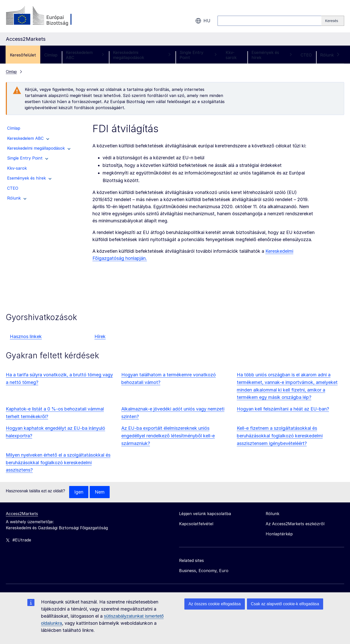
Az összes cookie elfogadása (215, 604)
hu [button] (203, 21)
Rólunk (330, 55)
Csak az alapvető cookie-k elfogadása (285, 604)
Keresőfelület (23, 55)
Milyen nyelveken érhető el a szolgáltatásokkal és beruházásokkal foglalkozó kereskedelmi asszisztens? (58, 463)
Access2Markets (22, 514)
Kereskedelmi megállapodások (142, 55)
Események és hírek (272, 55)
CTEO (306, 55)
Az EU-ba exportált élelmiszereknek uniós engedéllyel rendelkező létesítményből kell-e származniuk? (168, 436)
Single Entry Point (198, 55)
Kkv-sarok (231, 55)
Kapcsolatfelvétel (196, 524)
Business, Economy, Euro (204, 571)
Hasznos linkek (26, 336)
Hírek (100, 336)
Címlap (51, 55)
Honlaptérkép (279, 534)
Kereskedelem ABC (85, 55)
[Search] (333, 21)
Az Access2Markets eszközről (295, 524)
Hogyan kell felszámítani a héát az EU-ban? (283, 409)
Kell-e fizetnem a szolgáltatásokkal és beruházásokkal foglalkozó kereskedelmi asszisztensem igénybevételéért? (280, 436)
